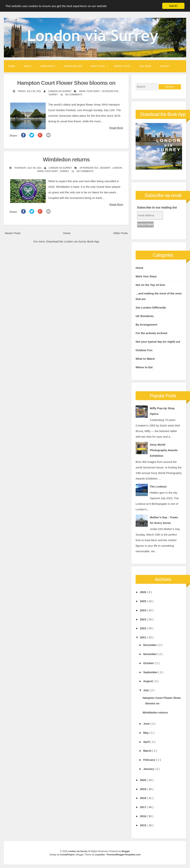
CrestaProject (67, 855)
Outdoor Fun (110, 91)
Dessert (106, 168)
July (146, 690)
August (148, 681)
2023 (143, 619)
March (148, 751)
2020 (143, 780)
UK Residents (145, 316)
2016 (143, 816)
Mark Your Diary (90, 91)
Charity (165, 66)
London (117, 168)
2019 (143, 789)
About (28, 66)
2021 (143, 637)
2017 (143, 807)
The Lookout (158, 486)
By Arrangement (146, 325)
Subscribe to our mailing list (157, 207)
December (150, 645)
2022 (143, 628)
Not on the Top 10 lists (150, 285)
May (146, 733)
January (149, 769)
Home (12, 66)
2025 (143, 601)
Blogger (126, 851)
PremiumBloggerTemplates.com (123, 855)
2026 (143, 592)
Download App (73, 66)
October (149, 663)
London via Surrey (78, 851)
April (147, 742)
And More (145, 66)
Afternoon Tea (89, 168)
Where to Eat (122, 66)
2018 (143, 798)
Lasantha (100, 855)
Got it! (173, 6)
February (149, 760)
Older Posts (120, 233)
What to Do (98, 66)
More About (48, 66)
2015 (143, 825)
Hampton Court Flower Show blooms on (66, 83)
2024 (143, 610)
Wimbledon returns (66, 159)
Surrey (54, 95)
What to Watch (145, 359)
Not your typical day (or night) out (158, 342)
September (151, 672)
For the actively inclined (151, 333)
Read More (116, 128)
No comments (74, 95)
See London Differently (151, 307)
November (150, 654)
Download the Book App (73, 241)
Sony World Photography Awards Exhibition (164, 450)
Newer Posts (13, 233)
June (147, 724)
